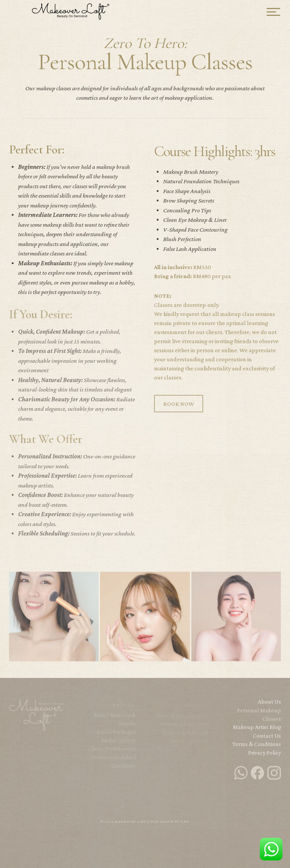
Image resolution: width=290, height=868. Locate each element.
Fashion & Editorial (185, 735)
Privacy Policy (265, 755)
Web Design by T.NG (170, 821)
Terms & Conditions (257, 747)
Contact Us (267, 738)
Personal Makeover (184, 726)
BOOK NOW (179, 407)
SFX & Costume (189, 743)
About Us (269, 705)
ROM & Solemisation (183, 718)
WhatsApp (271, 849)
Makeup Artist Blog (257, 730)
